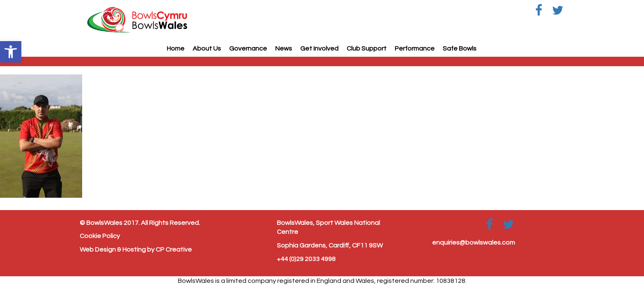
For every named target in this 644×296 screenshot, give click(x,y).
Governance (248, 49)
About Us (207, 49)
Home (176, 49)
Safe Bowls (460, 49)
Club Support (367, 49)
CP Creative (174, 250)
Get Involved (319, 49)
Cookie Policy (100, 236)
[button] (11, 52)
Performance (415, 49)
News (284, 49)
